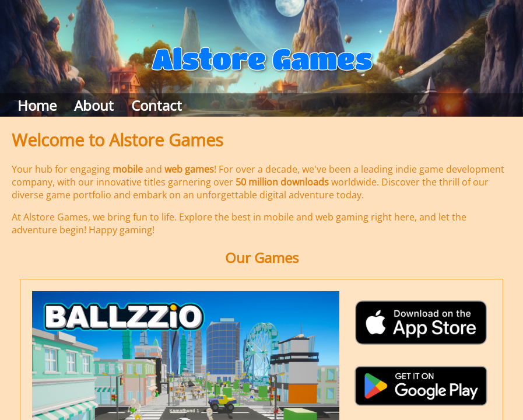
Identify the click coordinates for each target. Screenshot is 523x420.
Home (37, 105)
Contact (157, 105)
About (94, 105)
